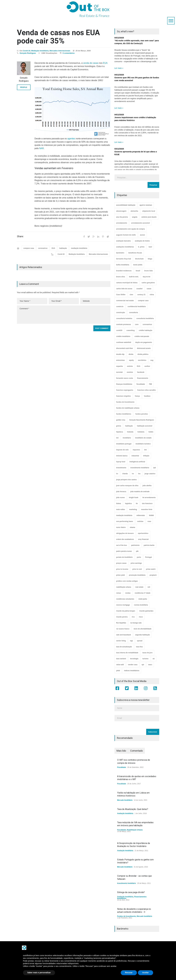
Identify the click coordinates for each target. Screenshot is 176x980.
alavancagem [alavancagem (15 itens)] (121, 211)
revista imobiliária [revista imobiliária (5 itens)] (141, 605)
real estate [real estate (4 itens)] (139, 587)
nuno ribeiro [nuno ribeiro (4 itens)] (121, 527)
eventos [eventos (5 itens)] (130, 372)
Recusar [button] (129, 973)
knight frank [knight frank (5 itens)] (134, 498)
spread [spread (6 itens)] (140, 641)
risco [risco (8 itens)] (141, 617)
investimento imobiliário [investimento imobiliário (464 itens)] (140, 468)
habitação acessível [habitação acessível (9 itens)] (145, 426)
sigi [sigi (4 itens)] (131, 641)
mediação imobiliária (79, 248)
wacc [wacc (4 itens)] (150, 665)
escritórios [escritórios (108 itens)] (142, 360)
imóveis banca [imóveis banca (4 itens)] (122, 456)
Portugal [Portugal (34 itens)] (149, 557)
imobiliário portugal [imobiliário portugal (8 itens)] (124, 444)
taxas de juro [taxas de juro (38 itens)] (147, 653)
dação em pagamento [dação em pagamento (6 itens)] (144, 342)
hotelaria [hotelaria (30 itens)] (141, 432)
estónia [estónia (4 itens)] (130, 366)
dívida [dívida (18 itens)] (131, 354)
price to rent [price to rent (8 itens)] (137, 569)
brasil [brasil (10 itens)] (138, 271)
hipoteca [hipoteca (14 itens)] (120, 432)
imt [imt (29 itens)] (145, 450)
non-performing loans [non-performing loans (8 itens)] (125, 521)
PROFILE (24, 87)
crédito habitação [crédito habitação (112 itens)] (145, 330)
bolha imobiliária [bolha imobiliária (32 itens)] (123, 265)
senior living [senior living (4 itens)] (121, 641)
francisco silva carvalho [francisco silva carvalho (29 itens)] (146, 390)
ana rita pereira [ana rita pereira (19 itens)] (122, 217)
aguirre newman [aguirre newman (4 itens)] (146, 205)
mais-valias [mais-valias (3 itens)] (121, 509)
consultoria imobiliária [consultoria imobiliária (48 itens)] (145, 318)
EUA (105, 63)
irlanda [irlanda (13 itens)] (125, 474)
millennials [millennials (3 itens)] (141, 515)
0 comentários (69, 53)
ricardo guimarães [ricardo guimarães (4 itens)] (146, 611)
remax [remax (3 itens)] (119, 593)
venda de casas (91, 63)
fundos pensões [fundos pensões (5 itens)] (142, 414)
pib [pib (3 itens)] (137, 551)
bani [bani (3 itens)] (150, 247)
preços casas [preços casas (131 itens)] (121, 563)
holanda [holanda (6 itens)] (130, 432)
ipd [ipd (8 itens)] (155, 468)
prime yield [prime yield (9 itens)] (121, 575)
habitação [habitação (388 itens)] (129, 426)
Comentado (137, 751)
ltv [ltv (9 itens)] (137, 503)
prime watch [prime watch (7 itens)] (151, 569)
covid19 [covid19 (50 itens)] (119, 330)
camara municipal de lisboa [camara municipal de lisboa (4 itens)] (127, 283)
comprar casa (29, 248)
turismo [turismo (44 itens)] (146, 659)
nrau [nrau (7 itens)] (149, 521)
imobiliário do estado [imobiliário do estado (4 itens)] (143, 438)
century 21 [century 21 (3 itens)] (141, 295)
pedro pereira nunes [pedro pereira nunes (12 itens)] (124, 551)
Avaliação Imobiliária (125, 813)
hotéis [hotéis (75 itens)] (151, 432)
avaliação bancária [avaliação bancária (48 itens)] (123, 241)
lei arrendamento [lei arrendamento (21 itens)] (149, 498)
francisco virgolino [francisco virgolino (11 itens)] (123, 396)
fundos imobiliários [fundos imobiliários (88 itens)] (124, 414)
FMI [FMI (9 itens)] (150, 384)
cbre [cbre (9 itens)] (131, 295)
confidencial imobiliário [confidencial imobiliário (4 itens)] (137, 307)
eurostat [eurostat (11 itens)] (119, 372)
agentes (71, 139)
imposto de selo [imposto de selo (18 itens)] (122, 450)
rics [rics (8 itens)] (133, 617)
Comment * (64, 315)
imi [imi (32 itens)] (117, 438)
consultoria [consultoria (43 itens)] (134, 313)
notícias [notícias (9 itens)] (140, 521)
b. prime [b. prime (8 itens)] (141, 247)
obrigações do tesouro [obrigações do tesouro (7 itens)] (125, 533)
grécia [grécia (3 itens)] (119, 426)
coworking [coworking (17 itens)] (130, 330)
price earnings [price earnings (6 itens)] (136, 563)
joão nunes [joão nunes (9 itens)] (121, 498)
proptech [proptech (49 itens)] (153, 575)
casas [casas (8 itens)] (149, 289)
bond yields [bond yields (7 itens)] (138, 265)
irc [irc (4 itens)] (117, 474)
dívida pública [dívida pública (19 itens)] (143, 354)
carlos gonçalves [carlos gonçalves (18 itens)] (148, 283)
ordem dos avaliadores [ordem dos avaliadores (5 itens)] (125, 539)
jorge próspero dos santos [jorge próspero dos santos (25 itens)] (126, 480)
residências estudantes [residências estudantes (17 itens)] (125, 599)
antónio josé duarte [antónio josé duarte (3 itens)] (149, 217)
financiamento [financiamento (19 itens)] (143, 378)
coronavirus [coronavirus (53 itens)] (147, 324)
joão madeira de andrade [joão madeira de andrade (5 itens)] (140, 492)
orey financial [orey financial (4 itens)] (143, 539)
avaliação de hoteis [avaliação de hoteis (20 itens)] (142, 241)
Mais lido (121, 751)
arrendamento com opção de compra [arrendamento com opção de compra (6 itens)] (131, 229)
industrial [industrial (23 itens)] (135, 456)
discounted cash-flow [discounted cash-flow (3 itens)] (125, 348)
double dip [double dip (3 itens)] (120, 354)
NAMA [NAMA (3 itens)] (151, 515)
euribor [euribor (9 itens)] (147, 366)
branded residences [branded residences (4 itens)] (124, 271)
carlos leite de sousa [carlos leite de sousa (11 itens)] (124, 289)
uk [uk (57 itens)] (154, 659)
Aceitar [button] (145, 973)
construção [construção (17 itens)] (121, 313)
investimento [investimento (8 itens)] (121, 468)
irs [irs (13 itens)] (133, 474)
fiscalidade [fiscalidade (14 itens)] (141, 384)
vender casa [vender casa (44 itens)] (133, 665)
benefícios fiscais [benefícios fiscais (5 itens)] (135, 253)
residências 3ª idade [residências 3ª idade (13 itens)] (142, 593)
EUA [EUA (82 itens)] (139, 366)
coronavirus (43, 248)
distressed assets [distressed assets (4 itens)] (144, 348)
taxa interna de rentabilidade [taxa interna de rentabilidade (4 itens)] (127, 653)
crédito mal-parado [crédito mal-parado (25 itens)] (142, 336)
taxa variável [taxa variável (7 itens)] (121, 659)
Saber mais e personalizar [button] (39, 973)
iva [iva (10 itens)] (139, 474)
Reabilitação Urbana (135, 830)
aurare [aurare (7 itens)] (142, 235)
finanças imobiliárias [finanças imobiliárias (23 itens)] (124, 384)
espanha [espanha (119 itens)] (120, 366)
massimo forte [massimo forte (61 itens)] (147, 509)
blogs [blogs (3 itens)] (150, 259)
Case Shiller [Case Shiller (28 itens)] (121, 295)
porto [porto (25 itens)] (139, 557)
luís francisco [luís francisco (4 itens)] (147, 503)
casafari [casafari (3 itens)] (139, 289)
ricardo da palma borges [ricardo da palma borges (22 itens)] (126, 611)
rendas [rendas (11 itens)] (128, 593)
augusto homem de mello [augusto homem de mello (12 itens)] (126, 235)
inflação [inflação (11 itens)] (146, 456)
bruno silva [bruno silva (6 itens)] (121, 277)
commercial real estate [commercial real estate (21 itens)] (125, 301)
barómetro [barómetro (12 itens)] (120, 253)
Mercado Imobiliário (125, 800)
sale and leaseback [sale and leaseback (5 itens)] (124, 635)
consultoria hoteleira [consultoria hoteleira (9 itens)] (124, 318)
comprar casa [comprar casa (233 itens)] (143, 301)
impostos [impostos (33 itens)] (136, 450)
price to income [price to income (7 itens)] (122, 569)
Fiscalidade (122, 767)
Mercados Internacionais (60, 51)
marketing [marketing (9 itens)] (133, 509)
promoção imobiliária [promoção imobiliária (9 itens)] (137, 575)
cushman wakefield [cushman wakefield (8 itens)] (124, 342)
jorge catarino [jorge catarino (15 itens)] (150, 474)
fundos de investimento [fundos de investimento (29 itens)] (125, 402)
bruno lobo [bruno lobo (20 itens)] (149, 271)
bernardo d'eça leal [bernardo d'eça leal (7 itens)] (124, 259)
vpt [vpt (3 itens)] (143, 665)
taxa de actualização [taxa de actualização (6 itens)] (124, 647)
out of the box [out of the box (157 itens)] (122, 545)
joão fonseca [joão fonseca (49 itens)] (121, 492)
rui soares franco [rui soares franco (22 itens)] (123, 629)
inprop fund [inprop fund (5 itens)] (121, 462)
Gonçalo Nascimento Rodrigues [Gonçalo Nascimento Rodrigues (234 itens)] (142, 420)
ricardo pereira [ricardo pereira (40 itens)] (122, 617)
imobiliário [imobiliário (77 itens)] (127, 438)
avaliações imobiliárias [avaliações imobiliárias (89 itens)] (125, 247)
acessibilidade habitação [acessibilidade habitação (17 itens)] (126, 205)
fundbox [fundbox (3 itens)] (147, 396)
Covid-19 (26, 51)
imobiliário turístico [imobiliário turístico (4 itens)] (143, 444)
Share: (20, 236)
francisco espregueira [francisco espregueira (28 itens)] (125, 390)
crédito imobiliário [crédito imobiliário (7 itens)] (123, 336)
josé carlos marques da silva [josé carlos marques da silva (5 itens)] (127, 486)
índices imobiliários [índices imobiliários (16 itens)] (132, 671)
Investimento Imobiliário (127, 883)
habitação (63, 248)
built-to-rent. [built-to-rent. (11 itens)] (134, 277)
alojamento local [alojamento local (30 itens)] (149, 211)
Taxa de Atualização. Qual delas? (133, 809)
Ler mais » (119, 68)
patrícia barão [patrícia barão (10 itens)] (149, 545)
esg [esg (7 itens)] (152, 360)
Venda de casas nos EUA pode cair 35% (58, 37)
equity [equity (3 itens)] (131, 360)
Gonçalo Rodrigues (28, 53)
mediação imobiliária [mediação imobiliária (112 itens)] (124, 515)
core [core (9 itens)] (137, 324)
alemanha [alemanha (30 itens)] (134, 211)
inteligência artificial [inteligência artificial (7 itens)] (137, 462)
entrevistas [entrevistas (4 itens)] (121, 360)
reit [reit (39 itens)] (149, 587)
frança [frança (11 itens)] (137, 396)
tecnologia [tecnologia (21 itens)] (134, 659)
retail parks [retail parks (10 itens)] (143, 599)
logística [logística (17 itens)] (128, 503)
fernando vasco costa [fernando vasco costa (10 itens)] (125, 378)
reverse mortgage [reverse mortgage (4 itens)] (123, 605)
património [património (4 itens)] (135, 545)
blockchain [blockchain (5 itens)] (139, 259)
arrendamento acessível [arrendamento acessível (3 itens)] (141, 223)
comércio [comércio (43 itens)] (120, 307)
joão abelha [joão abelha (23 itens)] (147, 486)
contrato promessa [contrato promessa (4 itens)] (124, 324)
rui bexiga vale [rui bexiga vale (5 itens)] (136, 623)
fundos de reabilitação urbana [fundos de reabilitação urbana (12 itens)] (128, 408)
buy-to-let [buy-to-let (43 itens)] (147, 277)
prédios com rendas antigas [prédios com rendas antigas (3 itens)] (127, 581)
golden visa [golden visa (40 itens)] (121, 420)
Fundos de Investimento (127, 916)
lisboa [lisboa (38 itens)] (119, 503)
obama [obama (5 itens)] (133, 527)
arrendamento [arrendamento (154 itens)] (122, 223)
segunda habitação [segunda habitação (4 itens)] (142, 635)
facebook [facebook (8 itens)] (141, 372)
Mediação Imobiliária (40, 51)
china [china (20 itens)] (152, 295)
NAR (41, 148)
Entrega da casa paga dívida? (131, 892)
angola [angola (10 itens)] (135, 217)
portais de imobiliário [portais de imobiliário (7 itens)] (124, 557)
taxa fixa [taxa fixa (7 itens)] (139, 647)
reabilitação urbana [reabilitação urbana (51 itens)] (124, 587)
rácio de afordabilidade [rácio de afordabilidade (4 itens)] (142, 629)
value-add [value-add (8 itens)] (120, 665)
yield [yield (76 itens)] (118, 671)
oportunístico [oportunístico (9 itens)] (143, 533)
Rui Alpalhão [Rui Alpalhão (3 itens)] (121, 623)
